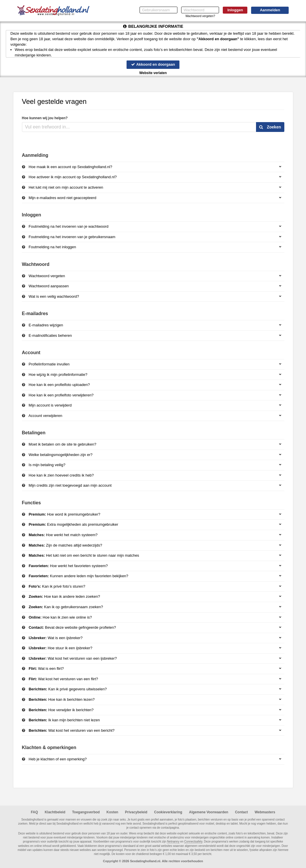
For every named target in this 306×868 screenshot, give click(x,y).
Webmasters (265, 812)
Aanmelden (270, 10)
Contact (241, 812)
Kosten (113, 812)
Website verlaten (153, 73)
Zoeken (270, 127)
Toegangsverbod (86, 812)
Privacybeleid (136, 812)
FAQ (35, 812)
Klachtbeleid (55, 812)
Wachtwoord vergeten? (200, 16)
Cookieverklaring (168, 812)
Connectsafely (193, 842)
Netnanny (173, 842)
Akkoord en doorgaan (153, 64)
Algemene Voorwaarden (209, 812)
